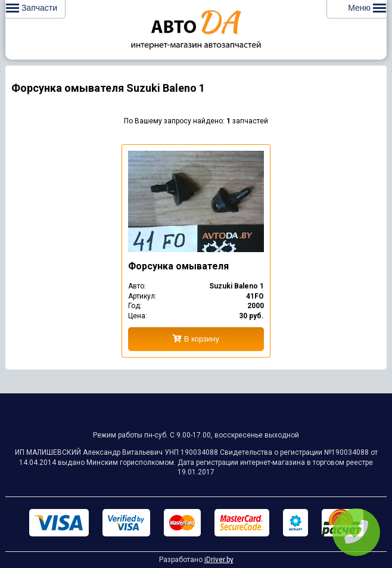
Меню (367, 8)
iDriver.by (219, 560)
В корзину (196, 339)
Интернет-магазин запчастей (196, 30)
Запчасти (32, 8)
